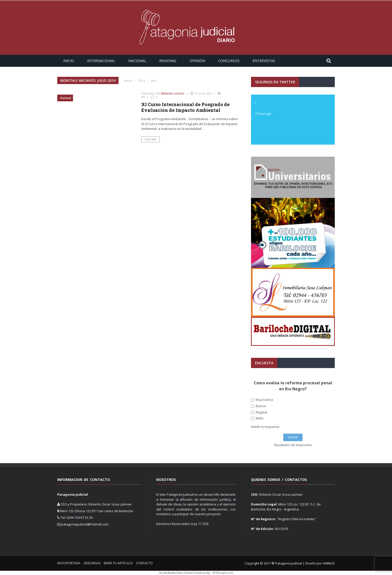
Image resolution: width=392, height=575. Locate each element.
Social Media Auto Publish (176, 573)
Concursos (229, 61)
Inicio (69, 61)
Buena (258, 406)
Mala (257, 418)
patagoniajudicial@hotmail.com (85, 524)
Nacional (137, 61)
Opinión (197, 61)
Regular (259, 412)
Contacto (144, 563)
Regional (168, 61)
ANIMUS (329, 563)
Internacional (101, 61)
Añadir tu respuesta (265, 427)
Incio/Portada (69, 563)
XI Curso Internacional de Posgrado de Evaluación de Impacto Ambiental (185, 107)
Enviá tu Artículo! (118, 563)
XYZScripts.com (223, 573)
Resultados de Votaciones (293, 445)
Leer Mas (150, 139)
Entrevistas (264, 61)
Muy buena (262, 400)
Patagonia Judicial (173, 94)
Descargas (92, 563)
